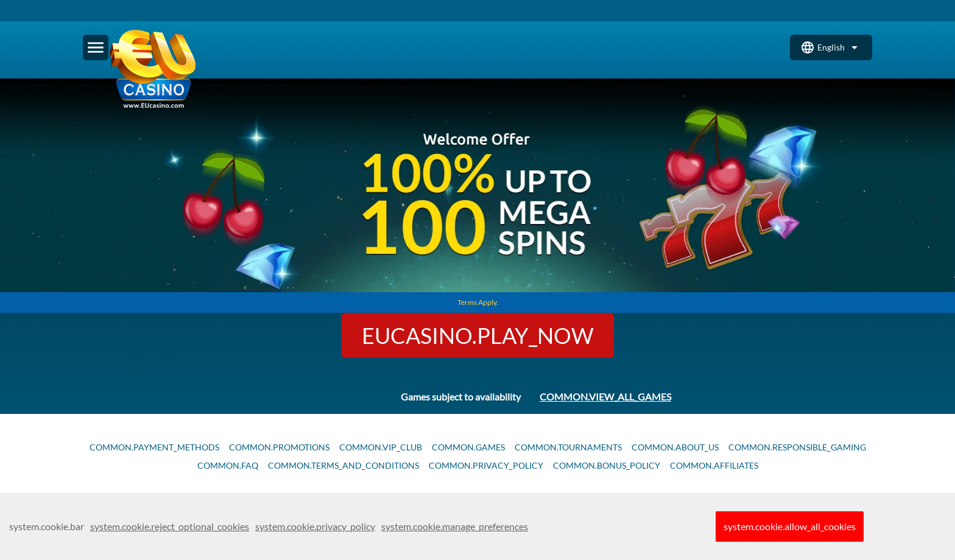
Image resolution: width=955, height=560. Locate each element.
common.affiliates (714, 466)
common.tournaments (568, 447)
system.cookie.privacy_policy (315, 526)
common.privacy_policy (486, 466)
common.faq (228, 466)
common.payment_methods (154, 447)
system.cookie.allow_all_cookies (790, 526)
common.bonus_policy (607, 466)
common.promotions (279, 447)
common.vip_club (381, 447)
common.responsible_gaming (797, 447)
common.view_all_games (605, 397)
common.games (468, 447)
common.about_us (675, 447)
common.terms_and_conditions (344, 466)
